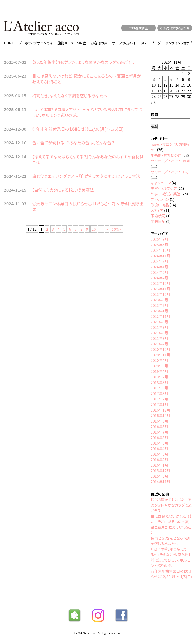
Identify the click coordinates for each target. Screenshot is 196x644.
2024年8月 (159, 261)
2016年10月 (160, 415)
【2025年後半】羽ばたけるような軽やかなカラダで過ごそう (83, 62)
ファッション (160, 199)
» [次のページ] (107, 229)
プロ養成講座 (139, 28)
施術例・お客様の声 (166, 155)
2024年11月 (160, 256)
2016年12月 (160, 410)
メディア (157, 210)
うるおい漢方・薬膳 (166, 194)
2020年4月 (159, 360)
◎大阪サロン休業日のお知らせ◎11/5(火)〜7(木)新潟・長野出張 (88, 206)
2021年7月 (159, 327)
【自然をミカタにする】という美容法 (63, 190)
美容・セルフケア (164, 188)
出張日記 (158, 221)
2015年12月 (160, 470)
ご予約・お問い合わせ (175, 28)
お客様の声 (99, 43)
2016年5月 (159, 443)
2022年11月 (160, 316)
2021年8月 (159, 322)
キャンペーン (161, 183)
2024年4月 (159, 278)
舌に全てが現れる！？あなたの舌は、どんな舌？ (73, 143)
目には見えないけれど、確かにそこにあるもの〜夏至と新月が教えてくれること (87, 79)
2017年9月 (159, 388)
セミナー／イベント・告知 (170, 161)
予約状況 (158, 216)
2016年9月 (159, 421)
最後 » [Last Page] (116, 229)
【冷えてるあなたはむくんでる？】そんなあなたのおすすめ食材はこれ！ (88, 159)
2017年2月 (159, 399)
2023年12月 (160, 283)
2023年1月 (159, 311)
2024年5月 (159, 272)
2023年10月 (160, 294)
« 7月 (155, 102)
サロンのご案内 (124, 43)
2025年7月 (159, 239)
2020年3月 (159, 366)
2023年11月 (160, 289)
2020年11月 (160, 355)
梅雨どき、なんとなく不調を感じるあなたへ (70, 95)
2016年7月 (159, 432)
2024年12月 (160, 250)
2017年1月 (159, 404)
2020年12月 (160, 349)
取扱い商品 (160, 205)
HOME (9, 43)
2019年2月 (159, 377)
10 (94, 229)
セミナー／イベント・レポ (170, 172)
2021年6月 (159, 333)
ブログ (156, 43)
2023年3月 (159, 305)
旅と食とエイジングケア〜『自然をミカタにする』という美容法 (86, 176)
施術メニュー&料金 (72, 43)
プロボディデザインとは (36, 43)
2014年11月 (160, 482)
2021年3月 (159, 338)
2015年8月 (159, 476)
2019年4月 (159, 371)
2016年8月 (159, 426)
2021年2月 (159, 344)
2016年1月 (159, 465)
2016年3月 (159, 454)
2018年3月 (159, 382)
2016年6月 (159, 437)
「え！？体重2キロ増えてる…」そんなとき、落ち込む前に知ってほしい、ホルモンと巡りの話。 (87, 112)
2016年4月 (159, 448)
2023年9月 (159, 300)
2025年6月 (159, 245)
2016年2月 (159, 459)
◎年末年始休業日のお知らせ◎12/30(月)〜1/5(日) (78, 129)
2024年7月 (159, 267)
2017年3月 (159, 393)
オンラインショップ (179, 43)
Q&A (143, 43)
